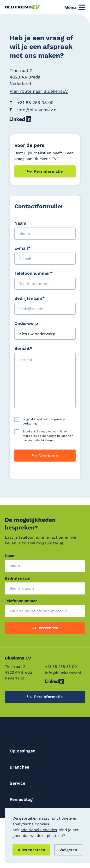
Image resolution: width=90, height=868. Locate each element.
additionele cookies (39, 830)
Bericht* (23, 348)
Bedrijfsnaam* (30, 298)
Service (17, 783)
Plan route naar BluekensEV (39, 91)
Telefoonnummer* (33, 273)
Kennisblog (21, 799)
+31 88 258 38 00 (35, 102)
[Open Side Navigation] (75, 7)
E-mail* (22, 248)
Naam (20, 223)
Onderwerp (26, 323)
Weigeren (68, 850)
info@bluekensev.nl (38, 110)
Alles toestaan (31, 850)
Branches (19, 767)
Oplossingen (23, 751)
